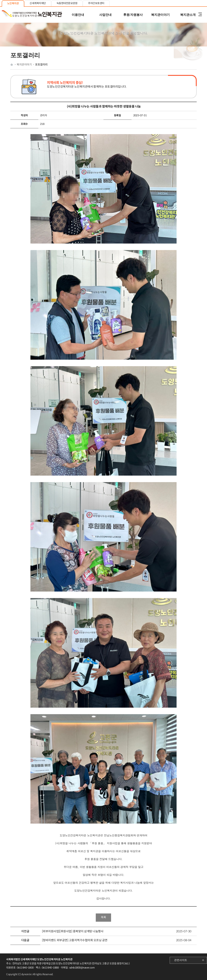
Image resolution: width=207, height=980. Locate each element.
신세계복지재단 (38, 3)
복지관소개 (188, 15)
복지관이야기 (160, 15)
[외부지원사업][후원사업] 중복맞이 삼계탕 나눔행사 (73, 931)
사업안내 (105, 15)
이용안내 (78, 15)
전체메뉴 (200, 15)
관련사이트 (181, 960)
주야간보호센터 (96, 3)
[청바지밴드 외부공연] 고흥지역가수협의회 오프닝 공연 (75, 940)
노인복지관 (13, 3)
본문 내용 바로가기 (103, 0)
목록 (103, 917)
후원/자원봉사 (133, 15)
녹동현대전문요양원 (67, 3)
